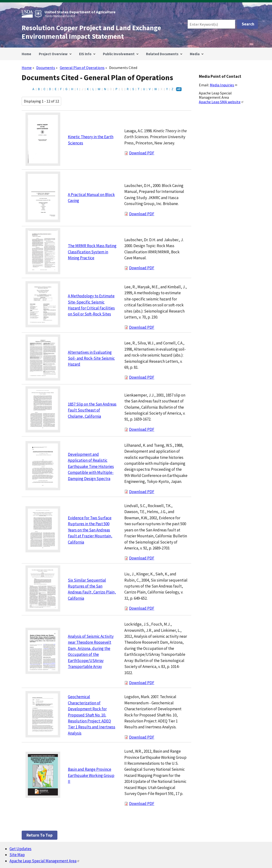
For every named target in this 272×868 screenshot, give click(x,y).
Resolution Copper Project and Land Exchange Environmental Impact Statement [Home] (91, 32)
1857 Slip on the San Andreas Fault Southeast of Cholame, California (92, 410)
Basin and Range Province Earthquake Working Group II (91, 775)
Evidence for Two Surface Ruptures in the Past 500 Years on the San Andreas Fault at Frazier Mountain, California (90, 530)
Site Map (17, 855)
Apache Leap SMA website (221, 102)
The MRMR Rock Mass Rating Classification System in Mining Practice (92, 252)
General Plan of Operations (82, 68)
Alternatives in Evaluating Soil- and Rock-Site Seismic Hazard (91, 358)
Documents (46, 68)
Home (27, 68)
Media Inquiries (224, 85)
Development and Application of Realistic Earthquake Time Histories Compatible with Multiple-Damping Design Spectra (91, 466)
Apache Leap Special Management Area (45, 861)
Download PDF (142, 153)
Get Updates (20, 849)
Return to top (40, 835)
